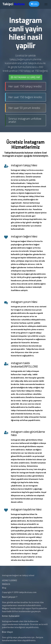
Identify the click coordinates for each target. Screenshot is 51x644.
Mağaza (6, 608)
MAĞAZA (6, 584)
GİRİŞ (34, 4)
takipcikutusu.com (28, 592)
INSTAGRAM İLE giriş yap (26, 77)
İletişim (40, 637)
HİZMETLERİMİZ (10, 580)
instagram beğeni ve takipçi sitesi (18, 575)
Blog (4, 588)
